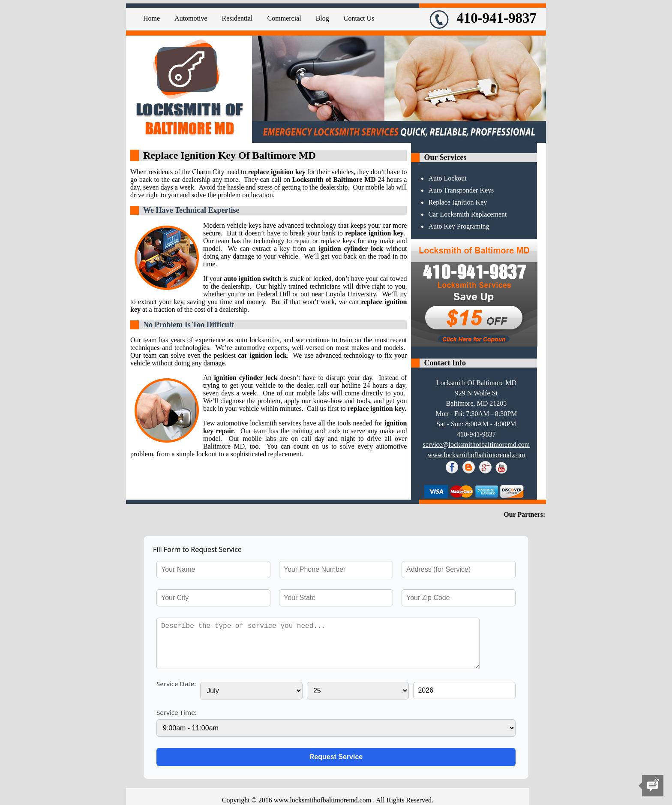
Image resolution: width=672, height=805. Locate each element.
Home (151, 18)
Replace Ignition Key (457, 202)
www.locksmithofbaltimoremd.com (476, 455)
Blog (322, 18)
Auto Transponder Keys (461, 190)
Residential (237, 18)
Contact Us (359, 18)
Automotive (191, 18)
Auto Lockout (447, 178)
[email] (477, 445)
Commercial (284, 18)
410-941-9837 (483, 18)
